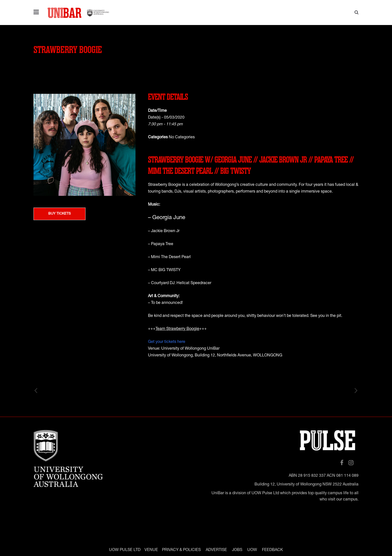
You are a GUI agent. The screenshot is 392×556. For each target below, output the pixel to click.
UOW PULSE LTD (125, 550)
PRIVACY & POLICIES (181, 550)
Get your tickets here (167, 342)
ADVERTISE (216, 550)
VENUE (151, 550)
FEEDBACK (272, 550)
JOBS (237, 550)
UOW (252, 550)
